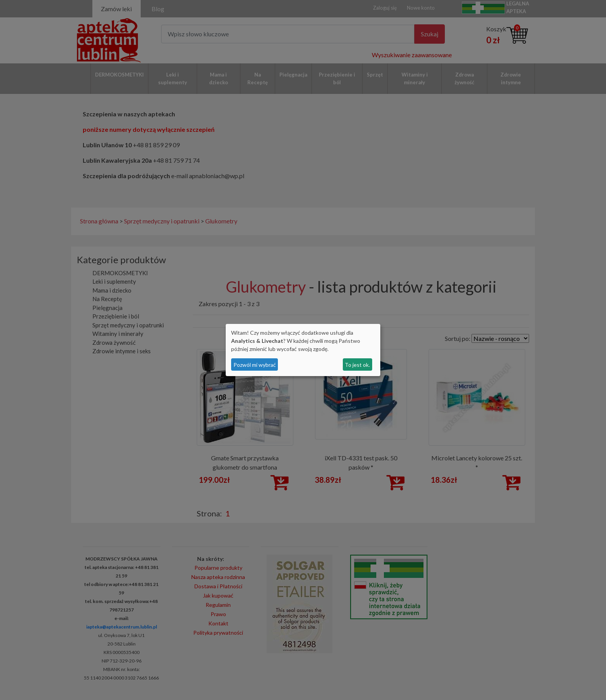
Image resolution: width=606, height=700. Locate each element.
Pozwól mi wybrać (255, 365)
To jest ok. (357, 365)
